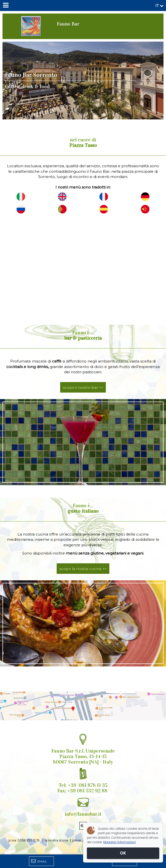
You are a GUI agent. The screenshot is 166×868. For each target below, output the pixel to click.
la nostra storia (56, 840)
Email (39, 861)
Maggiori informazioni (120, 842)
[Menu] (5, 6)
